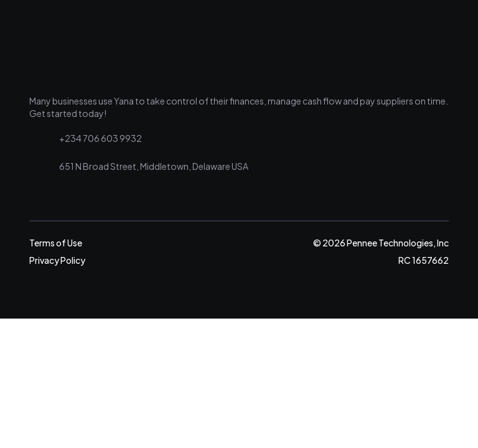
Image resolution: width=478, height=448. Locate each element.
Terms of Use (56, 243)
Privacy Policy (57, 260)
